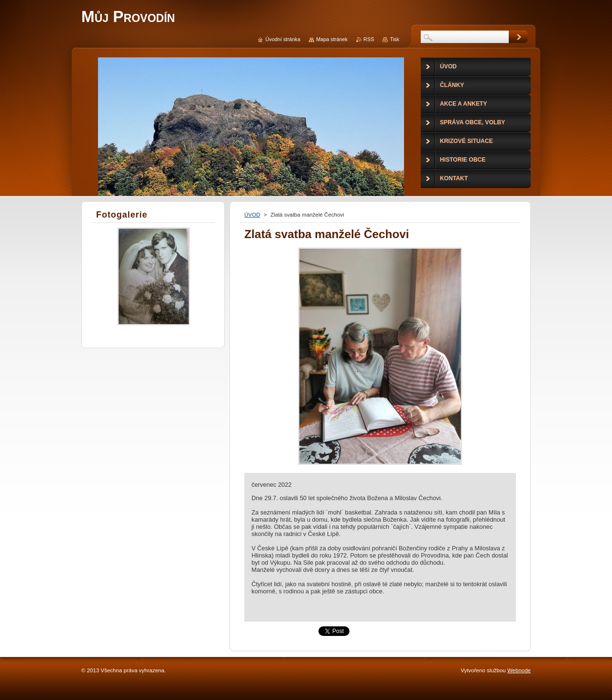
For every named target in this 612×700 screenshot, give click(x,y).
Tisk (394, 39)
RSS (369, 39)
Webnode (519, 670)
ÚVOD (252, 215)
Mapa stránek (332, 39)
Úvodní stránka (283, 39)
